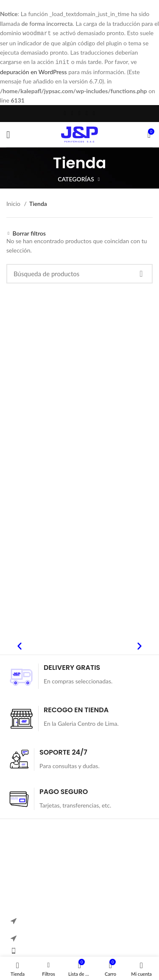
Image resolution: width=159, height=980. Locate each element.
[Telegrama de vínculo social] (94, 113)
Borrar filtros (29, 233)
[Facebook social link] (65, 113)
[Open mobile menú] (8, 134)
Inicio (14, 203)
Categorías (76, 178)
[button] (20, 645)
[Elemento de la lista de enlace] (79, 950)
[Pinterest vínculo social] (79, 113)
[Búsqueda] (79, 273)
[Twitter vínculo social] (72, 113)
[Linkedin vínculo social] (87, 113)
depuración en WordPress (33, 71)
